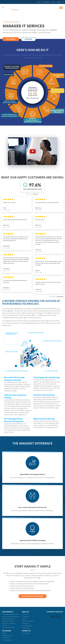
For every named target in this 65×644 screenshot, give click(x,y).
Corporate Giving (27, 626)
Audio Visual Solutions (9, 619)
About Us (26, 612)
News (46, 2)
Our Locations (26, 633)
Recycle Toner (6, 638)
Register (5, 633)
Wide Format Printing (8, 627)
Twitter (53, 616)
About (39, 2)
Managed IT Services (8, 621)
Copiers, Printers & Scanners (10, 617)
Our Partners (26, 623)
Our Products (8, 612)
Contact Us (26, 631)
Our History (25, 614)
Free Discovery (11, 39)
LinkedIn (60, 616)
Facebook (56, 616)
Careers (53, 2)
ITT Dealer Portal (7, 640)
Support (59, 2)
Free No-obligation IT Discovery (32, 596)
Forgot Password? (7, 635)
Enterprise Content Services (10, 614)
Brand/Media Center (28, 621)
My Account (7, 631)
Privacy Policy (26, 628)
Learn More (28, 39)
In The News (25, 617)
